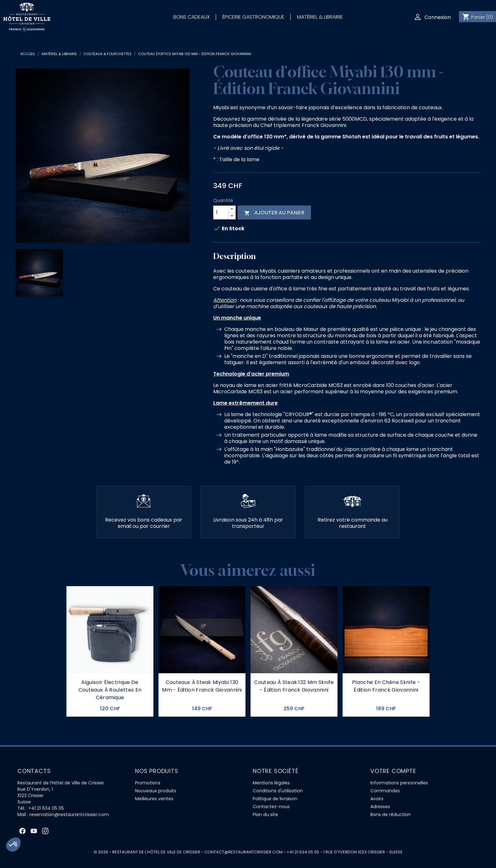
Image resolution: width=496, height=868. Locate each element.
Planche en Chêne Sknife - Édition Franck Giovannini (386, 686)
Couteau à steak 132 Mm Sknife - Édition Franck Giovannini (294, 686)
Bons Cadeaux (192, 17)
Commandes (385, 791)
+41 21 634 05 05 (46, 808)
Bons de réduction (391, 814)
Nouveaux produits (156, 791)
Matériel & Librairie (320, 17)
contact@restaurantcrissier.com (243, 852)
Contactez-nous (271, 807)
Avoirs (377, 799)
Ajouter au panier (274, 213)
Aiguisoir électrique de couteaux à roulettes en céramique (110, 690)
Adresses (380, 807)
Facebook (22, 831)
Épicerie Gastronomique (253, 17)
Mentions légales (271, 783)
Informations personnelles (399, 783)
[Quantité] (221, 212)
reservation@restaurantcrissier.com (69, 814)
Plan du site (265, 814)
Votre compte (393, 771)
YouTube (34, 831)
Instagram (45, 831)
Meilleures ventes (154, 799)
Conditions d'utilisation (278, 791)
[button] (13, 845)
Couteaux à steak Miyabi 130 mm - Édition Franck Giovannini (202, 686)
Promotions (148, 783)
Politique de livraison (275, 799)
